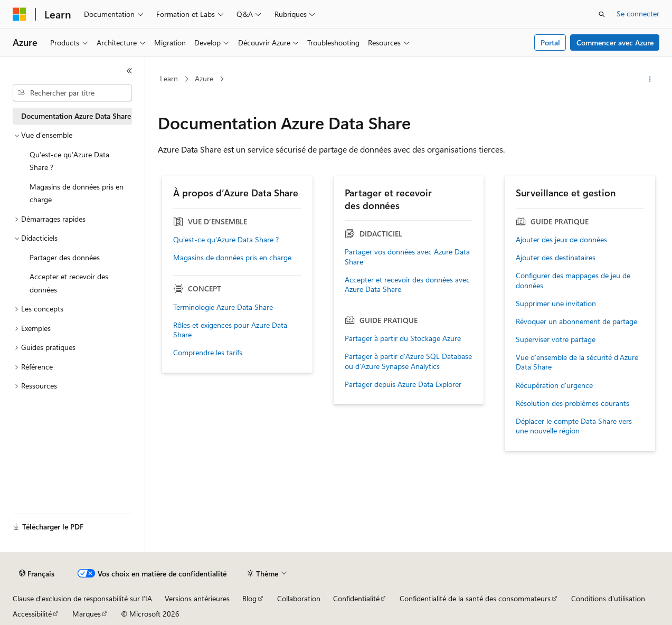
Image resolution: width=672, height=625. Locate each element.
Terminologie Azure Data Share (223, 307)
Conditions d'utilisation (608, 598)
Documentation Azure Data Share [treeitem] (76, 116)
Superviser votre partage (556, 339)
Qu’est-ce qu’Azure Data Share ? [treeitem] (69, 161)
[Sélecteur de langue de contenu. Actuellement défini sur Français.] (37, 574)
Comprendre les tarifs (208, 353)
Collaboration (299, 598)
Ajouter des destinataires (556, 258)
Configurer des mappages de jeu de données (573, 280)
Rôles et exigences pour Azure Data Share (230, 330)
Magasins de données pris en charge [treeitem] (77, 193)
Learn (169, 78)
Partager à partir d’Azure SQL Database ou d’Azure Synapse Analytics (408, 361)
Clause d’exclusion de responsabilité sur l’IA (82, 598)
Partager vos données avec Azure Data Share (407, 257)
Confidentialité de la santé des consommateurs (475, 598)
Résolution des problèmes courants (572, 403)
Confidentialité (356, 598)
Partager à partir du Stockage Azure (403, 338)
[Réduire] (129, 71)
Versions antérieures (197, 598)
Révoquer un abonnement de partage (576, 321)
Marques (87, 614)
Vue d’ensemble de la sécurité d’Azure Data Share (577, 362)
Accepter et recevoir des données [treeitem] (69, 283)
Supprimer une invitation (556, 304)
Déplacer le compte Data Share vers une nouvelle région (574, 426)
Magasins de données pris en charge (232, 258)
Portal (550, 42)
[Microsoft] (20, 14)
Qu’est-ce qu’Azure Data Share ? (226, 240)
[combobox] (72, 93)
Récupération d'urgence (554, 385)
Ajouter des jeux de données (561, 240)
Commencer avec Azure (615, 42)
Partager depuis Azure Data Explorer (403, 384)
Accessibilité (32, 614)
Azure (204, 78)
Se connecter (638, 13)
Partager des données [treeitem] (65, 257)
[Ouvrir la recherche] (602, 14)
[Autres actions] (650, 79)
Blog (249, 598)
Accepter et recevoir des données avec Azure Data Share (407, 285)
